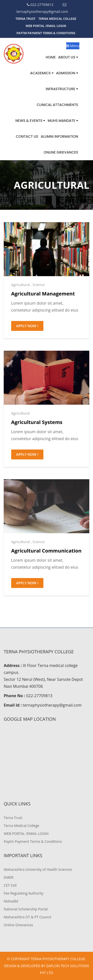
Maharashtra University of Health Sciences (38, 869)
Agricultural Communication (46, 551)
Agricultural (20, 285)
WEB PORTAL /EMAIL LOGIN (46, 26)
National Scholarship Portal (26, 909)
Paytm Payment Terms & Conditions (46, 33)
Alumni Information (59, 136)
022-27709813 (40, 5)
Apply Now (27, 326)
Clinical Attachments (57, 105)
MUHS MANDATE (63, 121)
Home (51, 57)
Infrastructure (62, 89)
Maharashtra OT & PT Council (28, 917)
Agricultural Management (43, 294)
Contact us (27, 136)
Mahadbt (11, 901)
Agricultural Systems (37, 422)
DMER (9, 877)
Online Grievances (61, 152)
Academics (42, 73)
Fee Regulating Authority (24, 893)
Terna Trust (26, 19)
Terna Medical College (57, 19)
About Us (68, 57)
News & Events (30, 121)
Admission (67, 73)
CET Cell (10, 885)
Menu (73, 46)
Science (39, 285)
